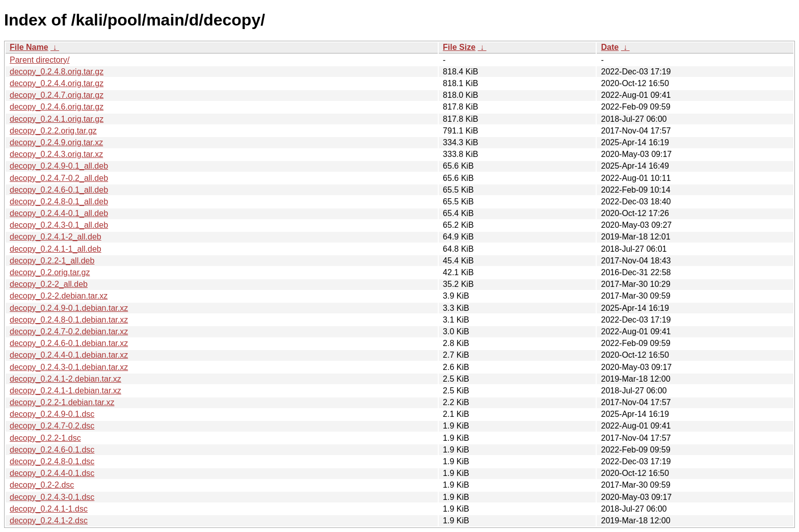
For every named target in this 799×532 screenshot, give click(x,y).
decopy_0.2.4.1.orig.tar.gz (57, 119)
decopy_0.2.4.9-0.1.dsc (52, 414)
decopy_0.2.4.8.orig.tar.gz (57, 72)
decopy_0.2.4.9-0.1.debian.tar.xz (69, 308)
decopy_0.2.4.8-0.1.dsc (52, 461)
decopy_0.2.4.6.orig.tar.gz (57, 107)
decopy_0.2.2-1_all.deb (52, 261)
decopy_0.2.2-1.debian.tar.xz (62, 402)
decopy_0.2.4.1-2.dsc (49, 521)
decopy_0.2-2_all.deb (49, 284)
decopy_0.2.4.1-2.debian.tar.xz (65, 379)
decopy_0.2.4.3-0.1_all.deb (59, 225)
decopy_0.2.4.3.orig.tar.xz (56, 154)
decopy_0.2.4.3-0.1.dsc (52, 497)
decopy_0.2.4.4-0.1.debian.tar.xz (69, 355)
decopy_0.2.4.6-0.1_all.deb (59, 190)
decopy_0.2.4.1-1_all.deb (56, 249)
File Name (29, 47)
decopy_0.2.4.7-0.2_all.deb (59, 178)
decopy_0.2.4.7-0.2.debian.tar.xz (69, 331)
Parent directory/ (39, 60)
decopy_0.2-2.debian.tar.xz (59, 296)
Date (610, 47)
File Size (459, 47)
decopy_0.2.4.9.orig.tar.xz (56, 142)
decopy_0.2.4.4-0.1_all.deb (59, 213)
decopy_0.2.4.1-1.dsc (49, 509)
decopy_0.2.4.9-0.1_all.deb (59, 166)
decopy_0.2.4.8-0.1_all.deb (59, 202)
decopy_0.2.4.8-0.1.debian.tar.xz (69, 320)
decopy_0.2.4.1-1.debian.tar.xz (65, 391)
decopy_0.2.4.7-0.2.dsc (52, 426)
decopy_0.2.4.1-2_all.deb (56, 237)
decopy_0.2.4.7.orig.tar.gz (57, 95)
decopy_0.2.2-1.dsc (45, 438)
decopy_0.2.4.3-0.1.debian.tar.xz (69, 367)
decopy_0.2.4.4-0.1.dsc (52, 473)
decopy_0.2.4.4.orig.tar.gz (57, 83)
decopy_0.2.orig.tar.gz (50, 272)
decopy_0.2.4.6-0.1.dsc (52, 450)
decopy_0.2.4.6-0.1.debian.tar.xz (69, 343)
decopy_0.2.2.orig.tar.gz (53, 131)
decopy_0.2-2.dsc (42, 485)
